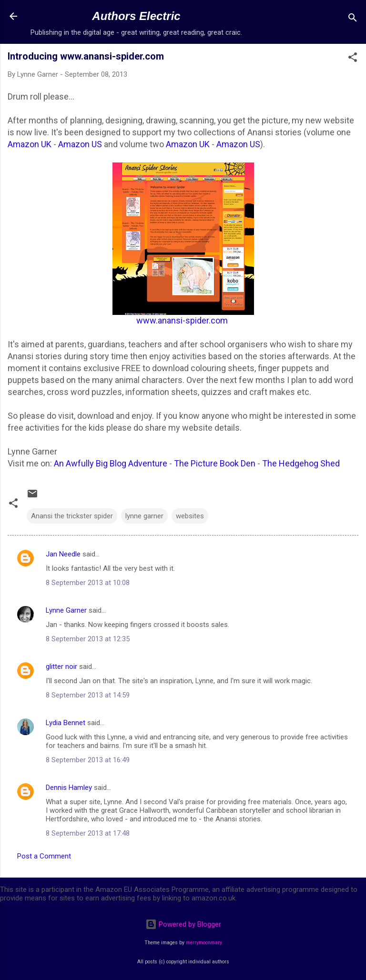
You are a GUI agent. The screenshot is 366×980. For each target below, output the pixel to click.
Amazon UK (30, 144)
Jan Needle (63, 554)
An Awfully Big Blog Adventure (111, 463)
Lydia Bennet (66, 723)
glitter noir (61, 667)
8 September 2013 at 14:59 (88, 695)
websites (190, 516)
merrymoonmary (204, 943)
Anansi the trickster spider (72, 516)
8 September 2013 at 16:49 (88, 760)
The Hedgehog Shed (301, 463)
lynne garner (144, 516)
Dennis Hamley (69, 788)
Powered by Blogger (183, 924)
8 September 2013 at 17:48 (88, 833)
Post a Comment (44, 856)
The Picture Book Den (215, 463)
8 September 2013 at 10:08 (88, 583)
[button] (353, 59)
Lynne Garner (66, 610)
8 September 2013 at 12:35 (88, 639)
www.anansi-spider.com (182, 320)
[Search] (353, 19)
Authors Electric (136, 16)
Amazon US (80, 144)
